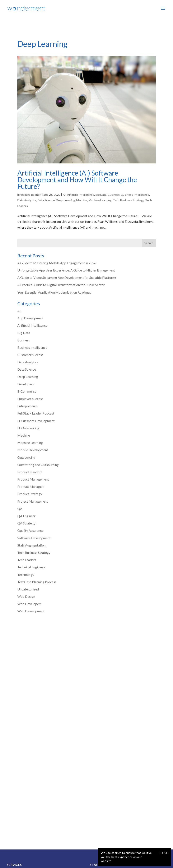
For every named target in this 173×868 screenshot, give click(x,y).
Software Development (34, 538)
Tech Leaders (27, 560)
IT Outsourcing (28, 428)
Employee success (30, 399)
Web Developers (29, 604)
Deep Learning (66, 200)
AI (64, 195)
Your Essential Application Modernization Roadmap (54, 292)
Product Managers (31, 486)
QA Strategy (26, 523)
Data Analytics (27, 200)
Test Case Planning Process (37, 582)
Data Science (46, 200)
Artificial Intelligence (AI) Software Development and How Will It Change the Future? (77, 180)
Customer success (30, 355)
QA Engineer (26, 516)
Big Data (101, 195)
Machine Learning (100, 200)
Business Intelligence (135, 195)
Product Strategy (30, 494)
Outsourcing (26, 457)
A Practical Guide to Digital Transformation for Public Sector (61, 285)
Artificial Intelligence (81, 195)
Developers (26, 384)
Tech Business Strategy (128, 200)
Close (163, 853)
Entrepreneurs (27, 406)
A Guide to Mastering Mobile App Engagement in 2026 (57, 263)
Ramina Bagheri (31, 195)
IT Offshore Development (36, 421)
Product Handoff (30, 472)
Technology (26, 575)
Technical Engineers (31, 567)
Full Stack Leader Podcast (36, 413)
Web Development (31, 611)
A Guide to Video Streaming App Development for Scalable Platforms (67, 277)
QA (20, 509)
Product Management (33, 479)
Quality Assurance (30, 530)
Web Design (26, 596)
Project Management (33, 501)
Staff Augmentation (31, 545)
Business (114, 195)
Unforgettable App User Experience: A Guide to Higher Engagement (66, 270)
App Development (30, 318)
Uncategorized (28, 589)
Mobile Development (33, 450)
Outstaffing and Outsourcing (38, 465)
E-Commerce (27, 391)
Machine (82, 200)
